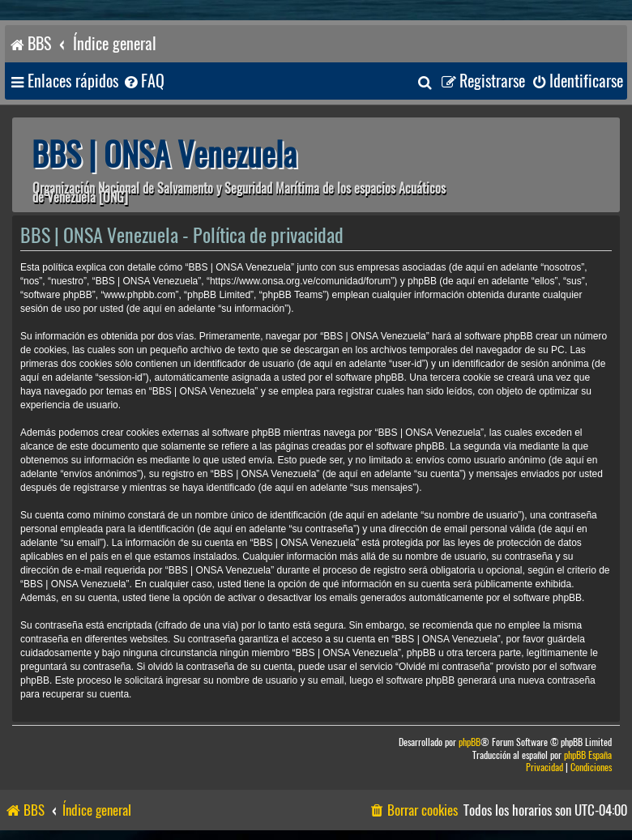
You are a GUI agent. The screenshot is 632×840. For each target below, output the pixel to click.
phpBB (470, 742)
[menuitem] (143, 81)
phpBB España (588, 755)
